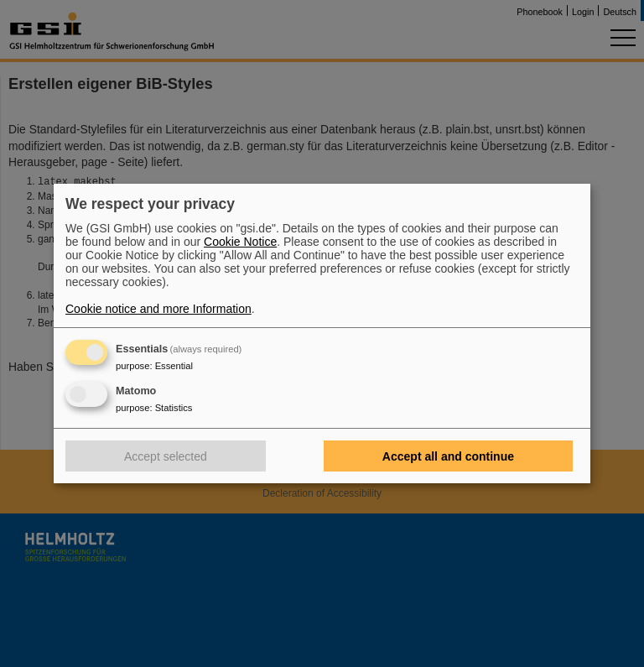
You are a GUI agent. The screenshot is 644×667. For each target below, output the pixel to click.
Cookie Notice (240, 242)
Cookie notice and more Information (158, 309)
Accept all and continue (448, 456)
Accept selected (166, 456)
